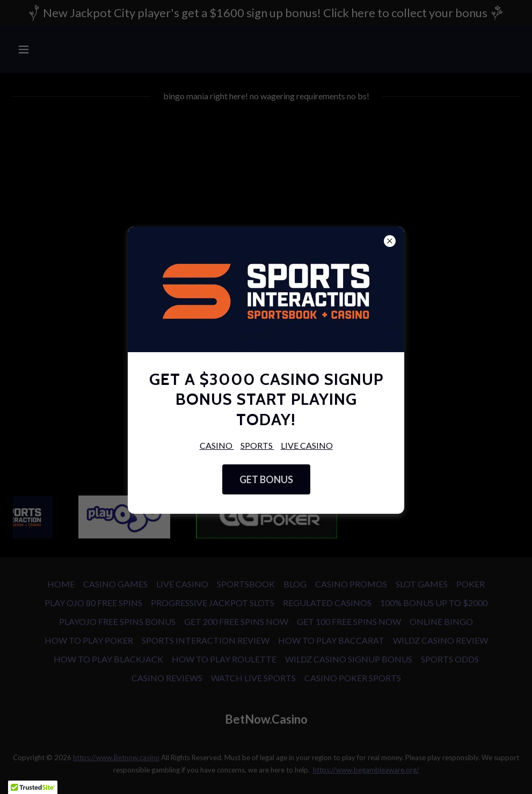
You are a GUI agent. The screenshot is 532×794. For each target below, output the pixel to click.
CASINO (217, 445)
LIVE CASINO (307, 445)
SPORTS (257, 445)
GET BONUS (266, 479)
